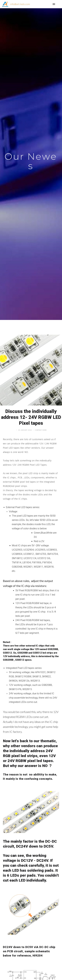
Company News (41, 430)
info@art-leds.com (20, 4)
